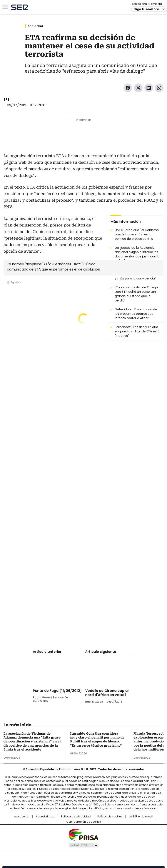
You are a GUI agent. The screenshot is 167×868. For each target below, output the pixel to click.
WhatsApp (159, 88)
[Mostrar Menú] (5, 7)
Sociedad (35, 26)
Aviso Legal (22, 817)
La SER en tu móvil (141, 817)
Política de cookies (110, 817)
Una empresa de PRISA (83, 835)
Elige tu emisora (146, 9)
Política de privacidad (76, 817)
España (16, 282)
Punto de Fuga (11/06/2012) (57, 691)
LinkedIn (149, 88)
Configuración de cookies (84, 822)
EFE (6, 100)
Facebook (128, 88)
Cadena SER (20, 7)
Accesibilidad (45, 817)
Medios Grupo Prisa (84, 845)
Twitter (138, 88)
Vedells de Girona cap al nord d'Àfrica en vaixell (107, 693)
